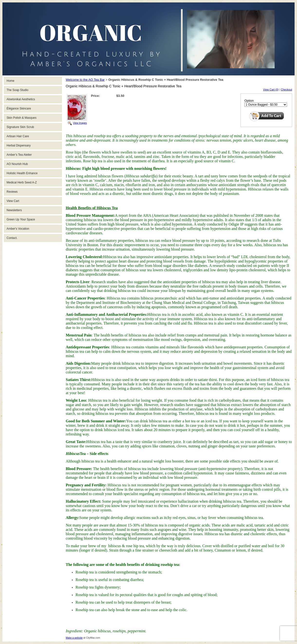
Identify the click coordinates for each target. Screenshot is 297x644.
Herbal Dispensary (19, 145)
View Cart (13, 201)
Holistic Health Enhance (22, 173)
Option (249, 101)
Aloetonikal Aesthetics (21, 99)
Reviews (12, 192)
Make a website (74, 638)
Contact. (12, 238)
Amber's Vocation (18, 229)
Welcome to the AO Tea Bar (85, 80)
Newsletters (14, 210)
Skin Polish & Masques (22, 118)
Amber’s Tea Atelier (19, 155)
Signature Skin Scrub (20, 127)
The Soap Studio (17, 90)
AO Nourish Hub (17, 164)
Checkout (287, 90)
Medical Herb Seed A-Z (22, 182)
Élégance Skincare (19, 109)
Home (10, 81)
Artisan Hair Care (18, 136)
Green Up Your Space (21, 219)
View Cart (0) (271, 90)
